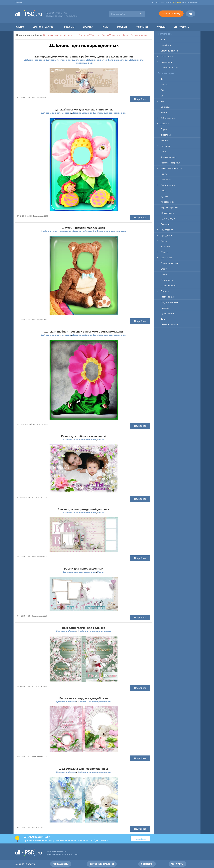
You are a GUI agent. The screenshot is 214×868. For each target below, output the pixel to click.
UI (162, 96)
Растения (165, 246)
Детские (165, 124)
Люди (164, 191)
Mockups (122, 27)
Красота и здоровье (170, 163)
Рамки (106, 27)
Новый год (166, 45)
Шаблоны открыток (96, 60)
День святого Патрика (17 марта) (82, 35)
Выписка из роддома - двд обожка (84, 698)
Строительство (168, 286)
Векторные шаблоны (102, 864)
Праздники (166, 62)
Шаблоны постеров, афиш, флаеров (65, 60)
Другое (164, 129)
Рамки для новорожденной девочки (84, 509)
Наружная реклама (170, 207)
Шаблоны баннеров (34, 60)
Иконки (164, 140)
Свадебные (166, 258)
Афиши (161, 27)
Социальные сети (169, 67)
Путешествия (167, 313)
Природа (165, 308)
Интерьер (165, 146)
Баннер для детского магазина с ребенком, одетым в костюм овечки (84, 56)
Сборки (164, 252)
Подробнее (140, 99)
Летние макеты (139, 35)
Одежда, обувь (168, 218)
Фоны (164, 319)
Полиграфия (167, 56)
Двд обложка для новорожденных (84, 769)
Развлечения (167, 297)
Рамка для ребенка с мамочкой (84, 436)
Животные (166, 135)
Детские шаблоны (118, 60)
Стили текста (167, 280)
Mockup (164, 84)
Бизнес (164, 112)
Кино (163, 151)
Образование (167, 213)
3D (162, 79)
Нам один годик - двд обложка (84, 628)
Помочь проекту (171, 13)
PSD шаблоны (61, 864)
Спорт (164, 269)
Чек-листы (177, 864)
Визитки (88, 27)
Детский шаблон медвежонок (84, 228)
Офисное (165, 224)
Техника (165, 291)
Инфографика (168, 202)
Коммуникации (168, 157)
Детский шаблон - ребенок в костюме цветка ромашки (84, 331)
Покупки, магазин (170, 302)
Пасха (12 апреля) (111, 35)
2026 (163, 40)
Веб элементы (168, 118)
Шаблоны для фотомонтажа (56, 113)
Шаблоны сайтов (43, 27)
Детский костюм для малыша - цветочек (84, 109)
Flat (162, 90)
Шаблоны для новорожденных (110, 113)
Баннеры (165, 107)
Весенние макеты (53, 35)
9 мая (125, 35)
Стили (164, 274)
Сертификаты (182, 27)
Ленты (164, 174)
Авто (163, 101)
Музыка (164, 196)
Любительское (168, 185)
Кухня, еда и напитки (171, 168)
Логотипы (142, 27)
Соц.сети (69, 27)
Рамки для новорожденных (84, 569)
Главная (18, 2)
